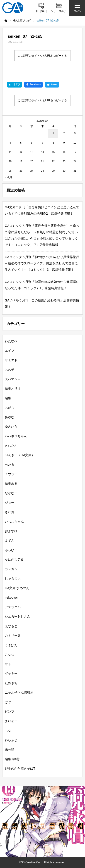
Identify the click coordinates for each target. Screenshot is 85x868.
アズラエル (13, 607)
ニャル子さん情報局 (19, 693)
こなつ (10, 655)
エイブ (10, 351)
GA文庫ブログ (56, 803)
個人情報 (11, 851)
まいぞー (11, 721)
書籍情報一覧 (55, 795)
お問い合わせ (54, 851)
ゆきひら (11, 427)
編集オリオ (13, 389)
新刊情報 (12, 795)
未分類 (10, 749)
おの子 (10, 370)
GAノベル (53, 810)
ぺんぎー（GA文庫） (20, 455)
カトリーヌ (13, 636)
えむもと (11, 626)
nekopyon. (12, 598)
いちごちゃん (14, 522)
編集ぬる (11, 484)
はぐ (8, 702)
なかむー (11, 493)
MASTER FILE (55, 839)
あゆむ (10, 417)
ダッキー (11, 674)
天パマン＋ (13, 379)
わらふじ (11, 740)
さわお (10, 512)
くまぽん (11, 645)
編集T (9, 398)
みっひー (11, 550)
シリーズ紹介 (15, 803)
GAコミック (14, 818)
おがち (10, 408)
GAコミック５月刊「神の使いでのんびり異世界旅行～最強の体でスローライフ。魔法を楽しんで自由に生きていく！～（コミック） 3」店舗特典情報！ (42, 263)
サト (8, 664)
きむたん (11, 446)
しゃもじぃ (13, 579)
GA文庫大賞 (14, 810)
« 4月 (8, 177)
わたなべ (11, 341)
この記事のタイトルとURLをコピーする (42, 56)
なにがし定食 (14, 560)
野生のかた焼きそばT (20, 768)
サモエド (11, 360)
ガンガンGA (54, 818)
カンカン (11, 569)
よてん (10, 541)
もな (8, 730)
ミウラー (11, 474)
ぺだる (10, 465)
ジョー (10, 503)
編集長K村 (12, 759)
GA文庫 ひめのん (17, 588)
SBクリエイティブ (17, 827)
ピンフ (10, 711)
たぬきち (11, 683)
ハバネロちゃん (16, 436)
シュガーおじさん (17, 617)
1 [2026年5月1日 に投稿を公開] (53, 133)
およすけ (11, 531)
